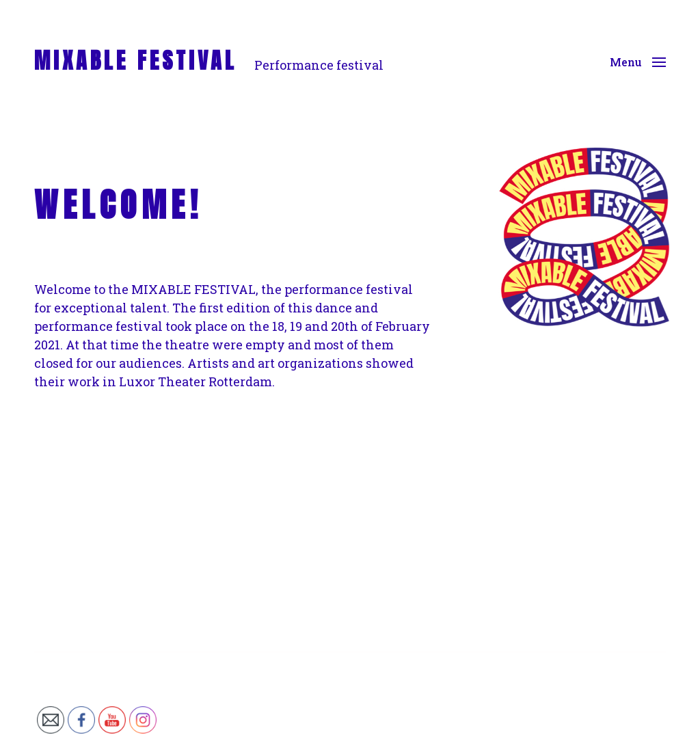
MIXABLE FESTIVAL (136, 61)
